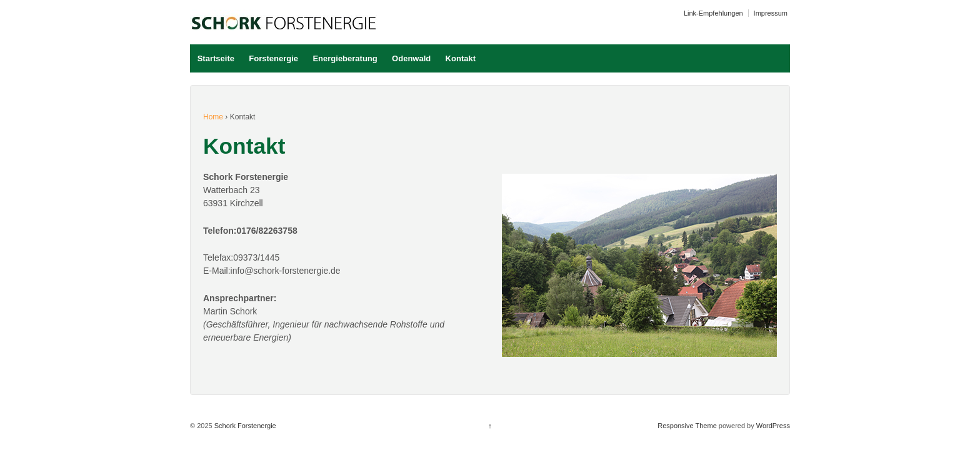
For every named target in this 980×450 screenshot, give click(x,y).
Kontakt (461, 58)
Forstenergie (273, 58)
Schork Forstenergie (244, 426)
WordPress (773, 426)
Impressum (771, 13)
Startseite (216, 58)
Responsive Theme (687, 426)
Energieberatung (345, 58)
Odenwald (411, 58)
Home (213, 117)
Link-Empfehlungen (713, 13)
